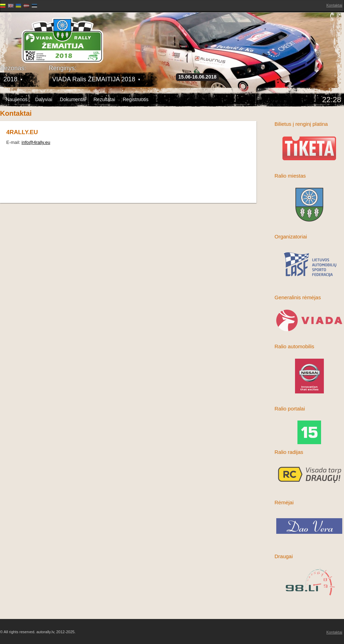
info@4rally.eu (36, 142)
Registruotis (136, 99)
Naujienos (17, 99)
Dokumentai (73, 99)
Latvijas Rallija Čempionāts (40, 35)
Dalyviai (44, 99)
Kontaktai (334, 5)
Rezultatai (104, 99)
